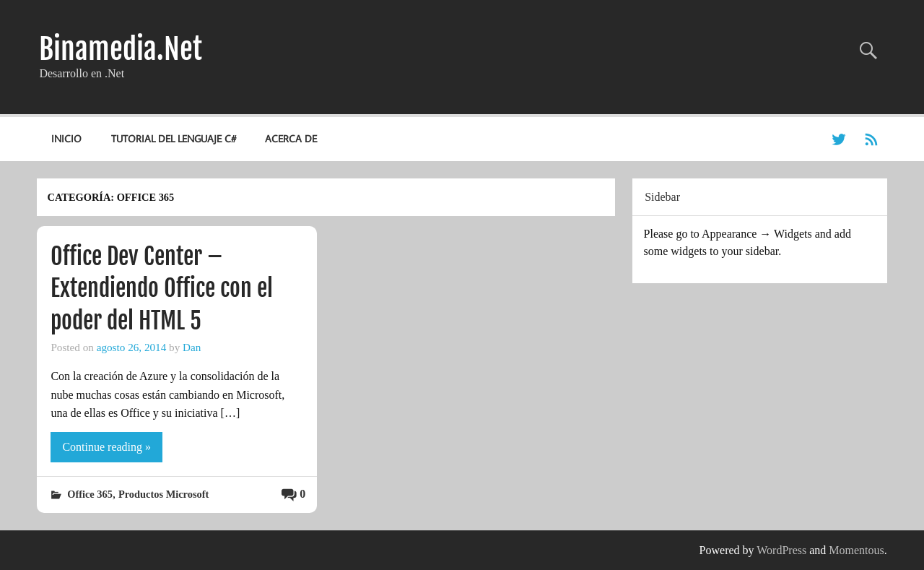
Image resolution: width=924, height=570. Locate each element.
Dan (192, 347)
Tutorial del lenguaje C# (174, 138)
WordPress (781, 550)
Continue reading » (106, 447)
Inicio (66, 138)
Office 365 (90, 494)
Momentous (856, 550)
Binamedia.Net (121, 49)
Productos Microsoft (164, 494)
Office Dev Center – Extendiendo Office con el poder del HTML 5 (162, 289)
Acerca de (291, 138)
